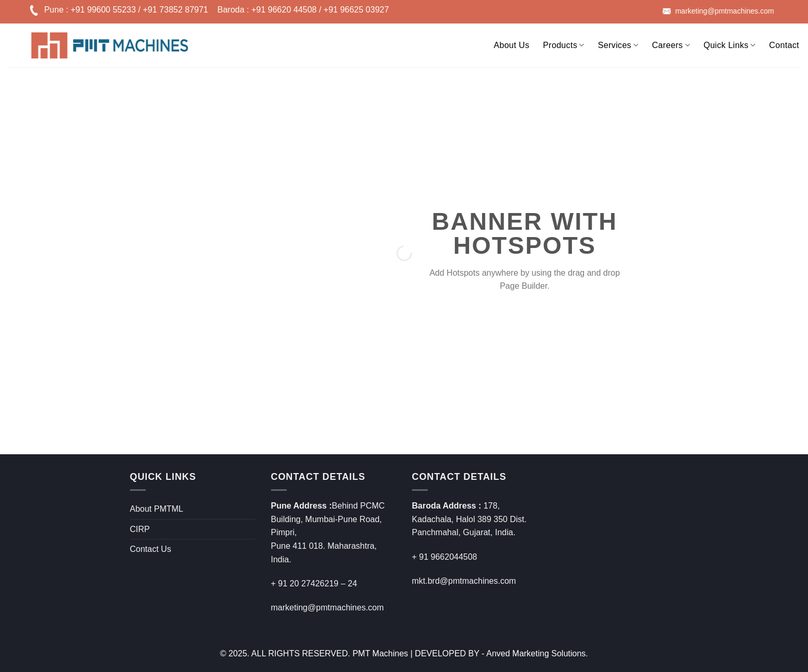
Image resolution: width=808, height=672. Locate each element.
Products (564, 45)
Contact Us (151, 549)
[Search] (480, 43)
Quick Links (730, 45)
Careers (671, 45)
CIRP (140, 529)
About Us (511, 45)
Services (618, 45)
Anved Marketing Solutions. (537, 653)
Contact (784, 45)
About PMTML (157, 509)
